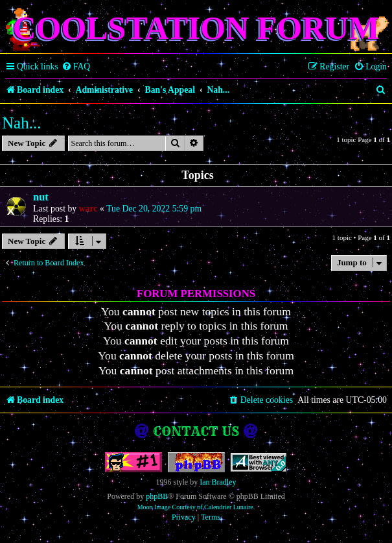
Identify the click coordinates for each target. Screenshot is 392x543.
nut (41, 197)
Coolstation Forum (196, 28)
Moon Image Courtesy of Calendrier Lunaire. (196, 507)
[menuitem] (76, 67)
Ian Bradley (218, 482)
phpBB (157, 496)
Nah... (21, 123)
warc (88, 209)
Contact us (196, 431)
